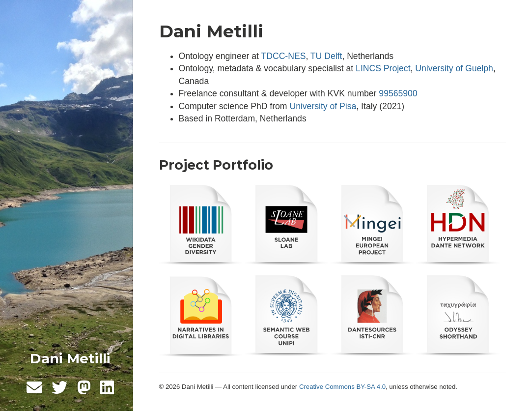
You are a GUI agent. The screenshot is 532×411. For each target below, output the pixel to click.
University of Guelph (454, 68)
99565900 (398, 93)
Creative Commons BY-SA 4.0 (342, 387)
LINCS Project (383, 68)
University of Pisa (323, 106)
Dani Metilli (70, 358)
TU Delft (326, 56)
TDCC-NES (283, 56)
